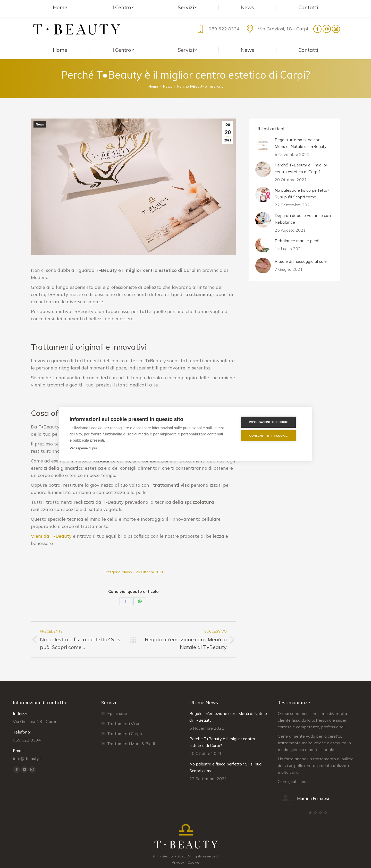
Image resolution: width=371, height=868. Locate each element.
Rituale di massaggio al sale (301, 251)
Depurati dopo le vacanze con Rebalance (303, 208)
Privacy (178, 852)
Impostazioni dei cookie (271, 422)
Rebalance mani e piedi (297, 230)
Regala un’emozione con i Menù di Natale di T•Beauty (301, 133)
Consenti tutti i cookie (271, 436)
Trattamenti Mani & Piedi (131, 733)
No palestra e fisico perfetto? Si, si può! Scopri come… (302, 183)
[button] (310, 802)
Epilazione (117, 703)
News (40, 114)
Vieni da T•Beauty (51, 526)
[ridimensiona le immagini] (263, 134)
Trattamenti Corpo (125, 723)
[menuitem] (60, 40)
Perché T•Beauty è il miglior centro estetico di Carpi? (301, 158)
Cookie (193, 852)
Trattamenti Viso (123, 713)
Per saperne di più (83, 448)
